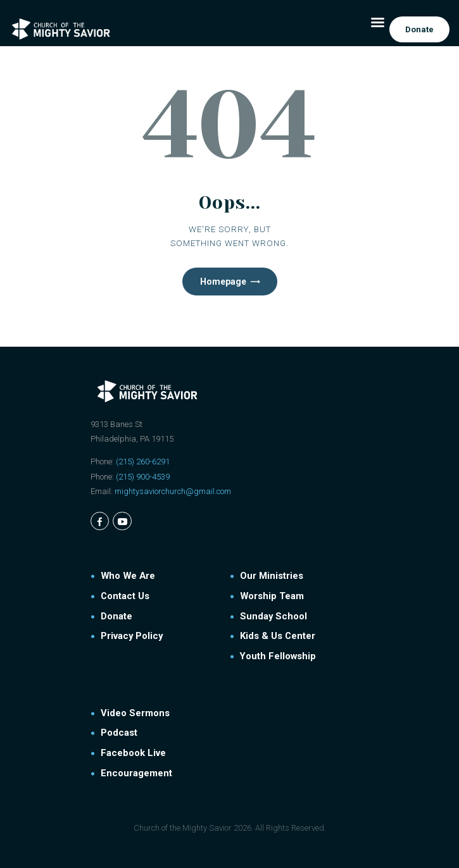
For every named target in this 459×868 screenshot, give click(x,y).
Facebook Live (133, 753)
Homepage (223, 282)
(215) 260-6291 (143, 462)
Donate (116, 616)
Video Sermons (135, 713)
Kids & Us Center (278, 636)
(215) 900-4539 (143, 477)
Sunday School (274, 616)
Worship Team (272, 596)
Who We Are (128, 576)
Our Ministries (272, 576)
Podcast (119, 733)
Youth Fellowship (278, 656)
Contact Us (125, 596)
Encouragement (136, 773)
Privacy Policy (132, 636)
